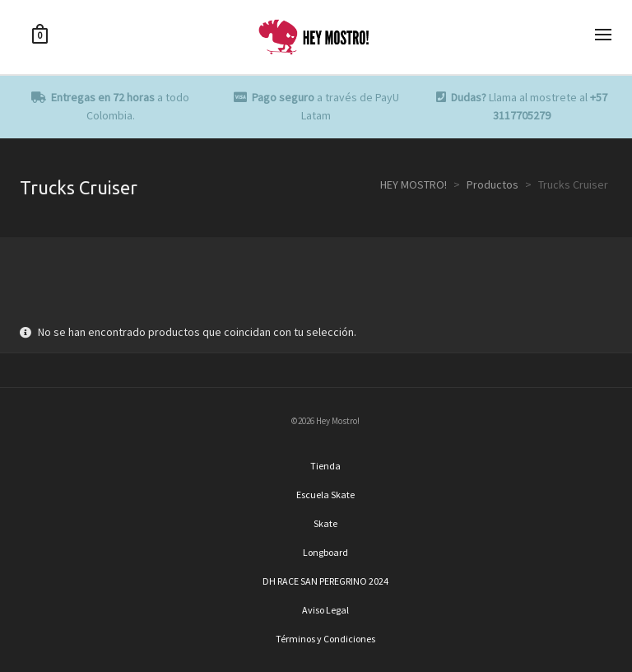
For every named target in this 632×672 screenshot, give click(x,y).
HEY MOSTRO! (414, 184)
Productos (493, 184)
